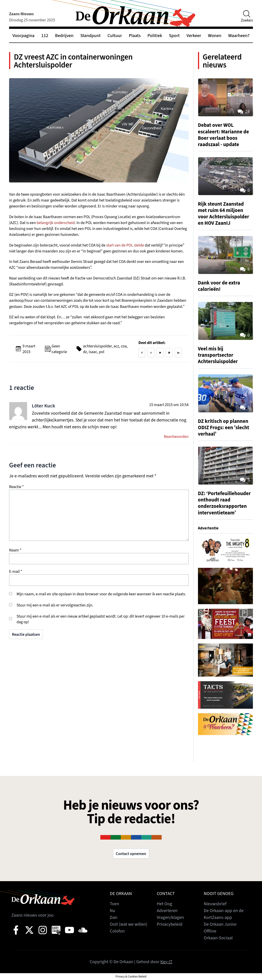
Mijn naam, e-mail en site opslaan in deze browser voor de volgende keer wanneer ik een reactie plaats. (101, 594)
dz (85, 352)
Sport (174, 36)
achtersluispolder (98, 346)
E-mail (16, 572)
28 (243, 112)
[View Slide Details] (226, 550)
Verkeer (194, 36)
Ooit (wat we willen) (129, 924)
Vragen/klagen (170, 918)
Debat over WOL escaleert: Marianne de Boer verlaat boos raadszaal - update (224, 135)
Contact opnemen (131, 854)
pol (102, 352)
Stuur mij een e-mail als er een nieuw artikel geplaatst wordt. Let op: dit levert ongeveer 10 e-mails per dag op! (101, 619)
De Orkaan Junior (220, 924)
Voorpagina (23, 36)
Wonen (215, 36)
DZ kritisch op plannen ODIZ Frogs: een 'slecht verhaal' (224, 428)
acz (116, 346)
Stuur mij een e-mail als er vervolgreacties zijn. (55, 605)
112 (45, 36)
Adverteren (167, 911)
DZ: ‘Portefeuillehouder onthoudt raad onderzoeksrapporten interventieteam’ (224, 503)
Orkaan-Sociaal (218, 938)
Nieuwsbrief (215, 904)
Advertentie (208, 528)
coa (124, 346)
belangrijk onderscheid (56, 223)
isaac (93, 352)
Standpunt (91, 36)
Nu (113, 911)
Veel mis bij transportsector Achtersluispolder (218, 355)
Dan (114, 918)
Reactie (16, 487)
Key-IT (166, 962)
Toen (115, 904)
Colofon (117, 931)
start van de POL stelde (125, 245)
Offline (210, 931)
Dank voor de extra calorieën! (219, 286)
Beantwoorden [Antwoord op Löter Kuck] (176, 437)
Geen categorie (59, 349)
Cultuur (115, 36)
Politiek (155, 36)
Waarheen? (239, 36)
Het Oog (164, 904)
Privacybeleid (169, 924)
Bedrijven (64, 36)
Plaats (135, 36)
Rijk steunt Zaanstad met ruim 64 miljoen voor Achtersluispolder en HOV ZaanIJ (224, 214)
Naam (15, 550)
